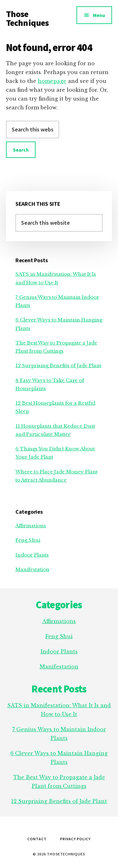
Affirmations (31, 526)
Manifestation (32, 569)
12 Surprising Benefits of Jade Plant (58, 365)
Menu (99, 15)
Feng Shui (28, 540)
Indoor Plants (32, 555)
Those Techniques (28, 18)
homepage (52, 81)
